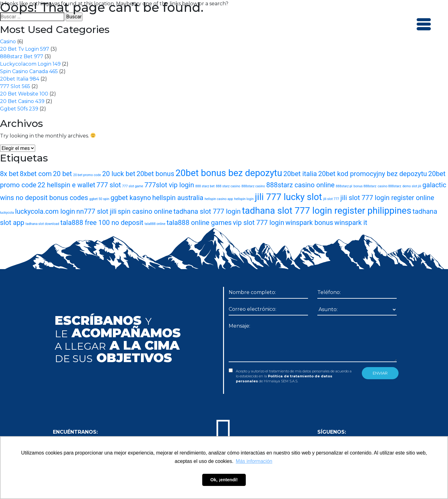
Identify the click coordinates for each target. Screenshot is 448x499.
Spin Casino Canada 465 (29, 71)
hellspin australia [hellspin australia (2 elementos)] (178, 198)
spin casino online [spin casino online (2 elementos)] (145, 211)
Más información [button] (254, 461)
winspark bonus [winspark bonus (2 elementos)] (309, 223)
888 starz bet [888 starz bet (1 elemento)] (205, 186)
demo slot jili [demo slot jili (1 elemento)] (412, 186)
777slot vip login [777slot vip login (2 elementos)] (169, 185)
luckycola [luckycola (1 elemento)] (7, 213)
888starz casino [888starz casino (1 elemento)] (253, 186)
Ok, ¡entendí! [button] (224, 480)
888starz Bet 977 (22, 56)
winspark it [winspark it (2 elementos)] (351, 223)
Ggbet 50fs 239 (19, 109)
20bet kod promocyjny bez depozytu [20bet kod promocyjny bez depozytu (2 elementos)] (373, 174)
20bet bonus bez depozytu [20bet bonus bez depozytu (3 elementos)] (229, 173)
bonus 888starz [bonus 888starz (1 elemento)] (365, 186)
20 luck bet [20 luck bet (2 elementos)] (119, 174)
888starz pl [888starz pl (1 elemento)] (344, 186)
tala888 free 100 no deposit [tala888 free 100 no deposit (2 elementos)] (102, 223)
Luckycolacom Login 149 (30, 64)
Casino (8, 42)
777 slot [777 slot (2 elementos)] (109, 185)
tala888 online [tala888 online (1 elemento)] (155, 224)
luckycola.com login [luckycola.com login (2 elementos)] (45, 211)
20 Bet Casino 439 (22, 101)
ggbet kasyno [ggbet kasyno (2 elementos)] (131, 198)
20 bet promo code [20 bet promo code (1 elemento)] (87, 175)
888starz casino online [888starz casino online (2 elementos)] (301, 185)
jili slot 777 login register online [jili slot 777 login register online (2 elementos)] (387, 198)
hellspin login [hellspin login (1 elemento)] (244, 199)
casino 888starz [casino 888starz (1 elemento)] (390, 186)
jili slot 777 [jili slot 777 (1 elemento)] (331, 199)
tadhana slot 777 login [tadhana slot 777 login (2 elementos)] (207, 211)
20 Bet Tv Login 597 (25, 49)
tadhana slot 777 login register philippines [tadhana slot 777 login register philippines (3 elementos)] (327, 211)
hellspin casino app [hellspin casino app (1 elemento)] (219, 199)
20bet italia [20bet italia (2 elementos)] (300, 174)
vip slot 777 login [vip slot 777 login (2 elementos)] (259, 223)
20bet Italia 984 (20, 79)
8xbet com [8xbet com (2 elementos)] (36, 174)
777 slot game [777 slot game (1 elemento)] (133, 186)
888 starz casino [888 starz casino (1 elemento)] (228, 186)
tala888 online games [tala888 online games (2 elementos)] (199, 223)
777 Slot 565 (15, 86)
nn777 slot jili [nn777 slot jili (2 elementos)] (96, 211)
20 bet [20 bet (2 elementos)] (62, 174)
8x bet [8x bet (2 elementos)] (9, 174)
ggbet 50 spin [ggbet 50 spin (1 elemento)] (99, 199)
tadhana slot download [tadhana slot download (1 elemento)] (42, 224)
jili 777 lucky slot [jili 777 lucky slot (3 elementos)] (288, 197)
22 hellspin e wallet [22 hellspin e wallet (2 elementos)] (66, 185)
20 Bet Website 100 (24, 94)
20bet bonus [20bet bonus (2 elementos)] (155, 174)
